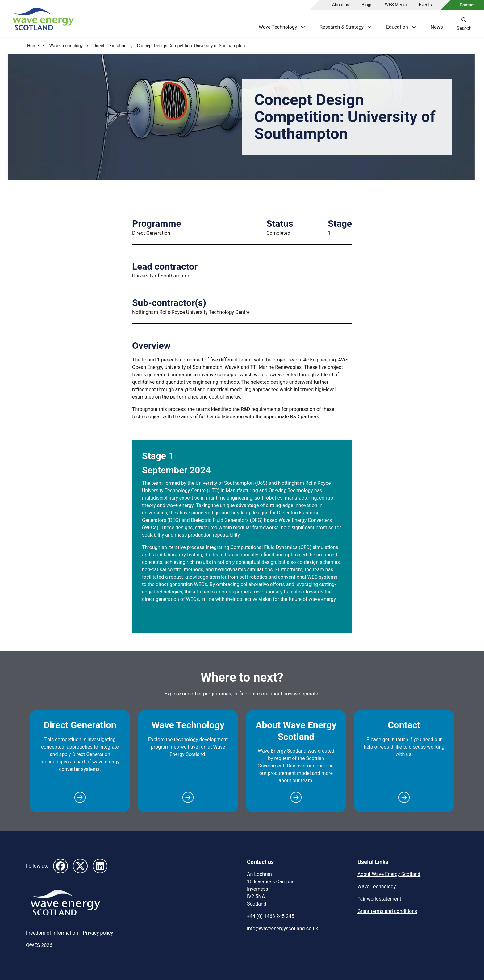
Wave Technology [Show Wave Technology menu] (282, 27)
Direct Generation (110, 46)
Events (426, 5)
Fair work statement (379, 899)
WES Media (396, 5)
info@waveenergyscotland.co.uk (282, 929)
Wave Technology (66, 46)
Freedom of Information (52, 933)
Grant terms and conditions (387, 911)
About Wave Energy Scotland (296, 731)
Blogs (367, 5)
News (437, 27)
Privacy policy (98, 933)
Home (33, 46)
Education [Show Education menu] (401, 27)
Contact (467, 5)
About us (341, 5)
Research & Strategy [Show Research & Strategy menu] (345, 27)
